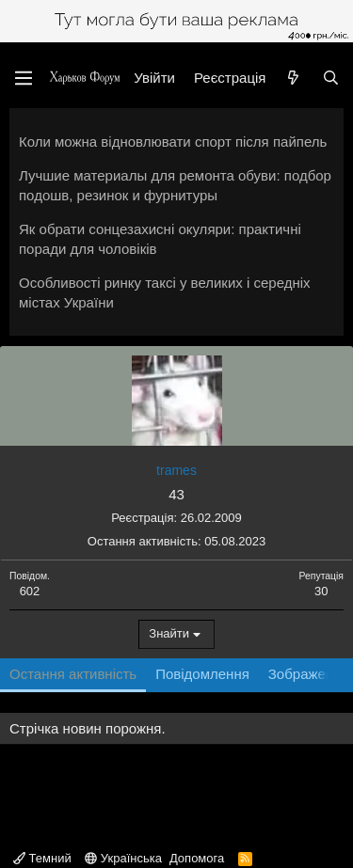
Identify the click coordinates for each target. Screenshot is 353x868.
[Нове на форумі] (293, 78)
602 (30, 591)
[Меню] (24, 78)
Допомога (197, 858)
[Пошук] (331, 78)
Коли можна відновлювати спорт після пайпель (173, 142)
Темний (42, 858)
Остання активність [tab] (73, 674)
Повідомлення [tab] (202, 674)
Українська (123, 858)
